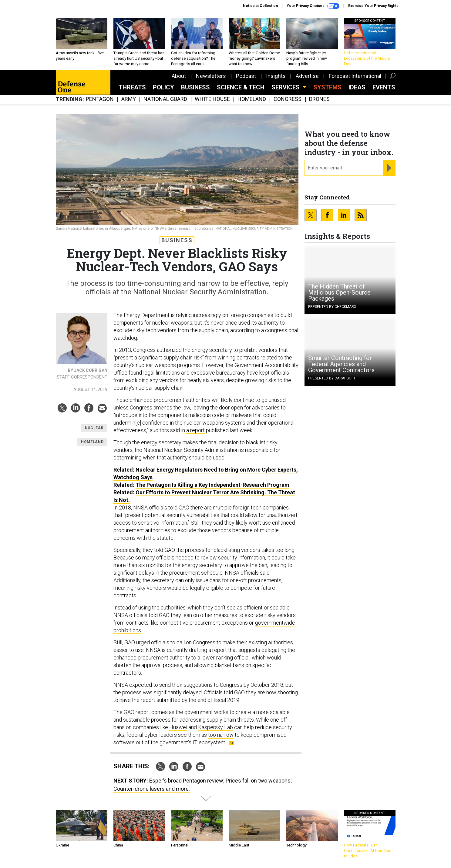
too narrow (221, 735)
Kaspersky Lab (215, 727)
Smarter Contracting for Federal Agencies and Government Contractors (341, 364)
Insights (276, 76)
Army (129, 99)
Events (384, 87)
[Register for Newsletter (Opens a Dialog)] (389, 168)
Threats (132, 87)
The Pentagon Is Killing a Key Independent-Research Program (212, 485)
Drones (319, 99)
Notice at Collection (260, 6)
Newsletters (211, 76)
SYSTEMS (327, 87)
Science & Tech (241, 87)
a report (195, 430)
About (179, 76)
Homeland (252, 99)
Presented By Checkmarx (332, 307)
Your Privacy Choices (313, 6)
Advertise (307, 76)
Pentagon (100, 99)
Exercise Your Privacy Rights (373, 6)
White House (212, 99)
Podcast (246, 76)
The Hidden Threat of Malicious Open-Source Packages (339, 292)
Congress (288, 99)
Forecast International (355, 76)
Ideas (357, 87)
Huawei (178, 727)
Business (195, 87)
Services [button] (286, 87)
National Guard (165, 99)
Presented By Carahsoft (332, 378)
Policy (163, 87)
